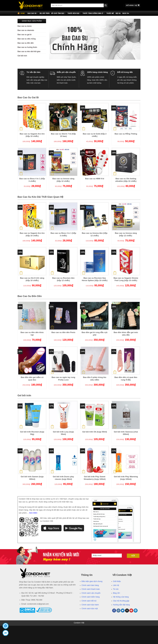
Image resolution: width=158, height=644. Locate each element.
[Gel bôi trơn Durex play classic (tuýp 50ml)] (63, 460)
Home (21, 13)
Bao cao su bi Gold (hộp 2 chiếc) (95, 135)
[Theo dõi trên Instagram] (118, 611)
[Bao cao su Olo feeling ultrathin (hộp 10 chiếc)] (126, 162)
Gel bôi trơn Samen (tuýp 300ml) (32, 478)
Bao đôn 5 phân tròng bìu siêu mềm (95, 379)
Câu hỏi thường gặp (121, 601)
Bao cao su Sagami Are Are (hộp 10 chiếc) (32, 135)
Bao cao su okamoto (26, 30)
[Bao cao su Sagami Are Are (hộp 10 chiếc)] (32, 117)
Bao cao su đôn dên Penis (63, 332)
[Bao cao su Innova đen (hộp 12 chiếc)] (95, 216)
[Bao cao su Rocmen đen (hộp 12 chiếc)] (63, 261)
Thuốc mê (110, 13)
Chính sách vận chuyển (91, 593)
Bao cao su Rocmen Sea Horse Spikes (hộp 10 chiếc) (95, 279)
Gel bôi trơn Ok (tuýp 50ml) (95, 432)
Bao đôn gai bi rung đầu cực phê (95, 334)
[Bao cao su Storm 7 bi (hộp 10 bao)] (63, 117)
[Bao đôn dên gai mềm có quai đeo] (32, 361)
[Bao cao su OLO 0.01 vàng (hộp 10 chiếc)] (32, 261)
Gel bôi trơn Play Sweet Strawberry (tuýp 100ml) (95, 478)
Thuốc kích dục (74, 13)
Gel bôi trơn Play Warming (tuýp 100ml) (126, 478)
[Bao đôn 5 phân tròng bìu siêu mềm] (95, 361)
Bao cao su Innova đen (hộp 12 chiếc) (95, 234)
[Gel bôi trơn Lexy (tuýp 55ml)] (63, 415)
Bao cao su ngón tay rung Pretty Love (63, 379)
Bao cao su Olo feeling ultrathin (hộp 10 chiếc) (126, 180)
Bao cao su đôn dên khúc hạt (32, 334)
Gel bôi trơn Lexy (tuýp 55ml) (63, 433)
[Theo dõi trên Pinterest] (131, 611)
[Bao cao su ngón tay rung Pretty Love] (63, 361)
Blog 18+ (126, 13)
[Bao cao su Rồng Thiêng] (126, 117)
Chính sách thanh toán (91, 589)
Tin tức (116, 589)
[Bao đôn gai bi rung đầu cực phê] (95, 316)
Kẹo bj (118, 13)
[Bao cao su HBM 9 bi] (95, 162)
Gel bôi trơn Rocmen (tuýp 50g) (32, 433)
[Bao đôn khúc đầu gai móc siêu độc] (126, 316)
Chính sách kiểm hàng (91, 597)
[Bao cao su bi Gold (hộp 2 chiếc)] (95, 117)
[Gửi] (106, 5)
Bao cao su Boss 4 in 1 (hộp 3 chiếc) (32, 180)
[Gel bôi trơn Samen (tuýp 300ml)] (32, 460)
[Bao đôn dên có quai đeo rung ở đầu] (126, 361)
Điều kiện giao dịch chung (92, 581)
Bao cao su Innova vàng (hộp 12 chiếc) (63, 180)
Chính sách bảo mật (90, 609)
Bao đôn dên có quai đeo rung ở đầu (126, 379)
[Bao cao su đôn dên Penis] (63, 316)
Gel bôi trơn (45, 13)
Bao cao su (33, 13)
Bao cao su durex (25, 26)
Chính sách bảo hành (90, 605)
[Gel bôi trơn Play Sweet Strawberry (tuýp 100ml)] (95, 460)
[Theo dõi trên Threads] (127, 611)
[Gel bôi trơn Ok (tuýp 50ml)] (95, 415)
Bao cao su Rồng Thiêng (126, 134)
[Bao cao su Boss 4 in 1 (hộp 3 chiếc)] (32, 162)
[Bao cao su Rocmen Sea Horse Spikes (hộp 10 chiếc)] (95, 261)
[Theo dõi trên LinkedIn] (136, 611)
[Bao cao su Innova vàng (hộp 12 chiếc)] (63, 162)
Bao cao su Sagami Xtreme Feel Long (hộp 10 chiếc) (126, 279)
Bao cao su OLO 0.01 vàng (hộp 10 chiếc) (32, 279)
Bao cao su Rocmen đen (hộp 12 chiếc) (63, 279)
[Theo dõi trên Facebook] (114, 611)
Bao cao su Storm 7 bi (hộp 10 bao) (63, 135)
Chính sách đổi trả (89, 601)
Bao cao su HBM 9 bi (95, 179)
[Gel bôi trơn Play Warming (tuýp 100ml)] (126, 460)
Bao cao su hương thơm (27, 47)
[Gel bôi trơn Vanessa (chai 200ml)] (126, 415)
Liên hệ (116, 585)
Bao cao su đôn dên (26, 43)
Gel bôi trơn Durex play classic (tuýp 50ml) (63, 478)
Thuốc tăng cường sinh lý (94, 13)
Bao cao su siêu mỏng (27, 39)
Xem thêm (33, 513)
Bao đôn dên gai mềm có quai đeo (32, 379)
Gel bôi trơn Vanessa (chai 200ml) (126, 433)
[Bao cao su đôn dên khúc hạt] (32, 316)
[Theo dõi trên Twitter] (123, 611)
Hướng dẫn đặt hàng (121, 605)
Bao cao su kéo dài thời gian (29, 51)
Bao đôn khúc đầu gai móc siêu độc (126, 334)
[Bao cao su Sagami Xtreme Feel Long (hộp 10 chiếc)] (126, 261)
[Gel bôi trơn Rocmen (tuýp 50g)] (32, 415)
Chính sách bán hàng (90, 585)
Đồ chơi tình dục (58, 13)
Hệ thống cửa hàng (121, 597)
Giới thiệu (117, 581)
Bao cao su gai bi (24, 35)
